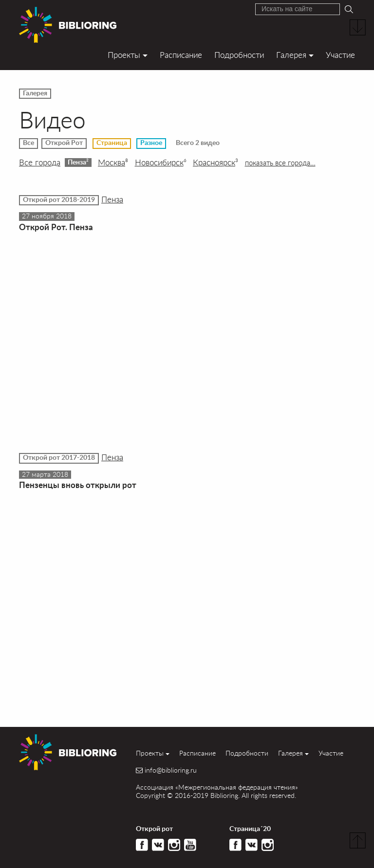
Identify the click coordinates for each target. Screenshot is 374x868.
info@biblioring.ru (171, 770)
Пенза (78, 162)
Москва (113, 163)
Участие (340, 55)
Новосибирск (161, 163)
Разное (151, 143)
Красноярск (215, 163)
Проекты (124, 55)
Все (28, 143)
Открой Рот (64, 143)
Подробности (239, 55)
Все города (40, 163)
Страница (112, 143)
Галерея (291, 55)
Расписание (181, 55)
